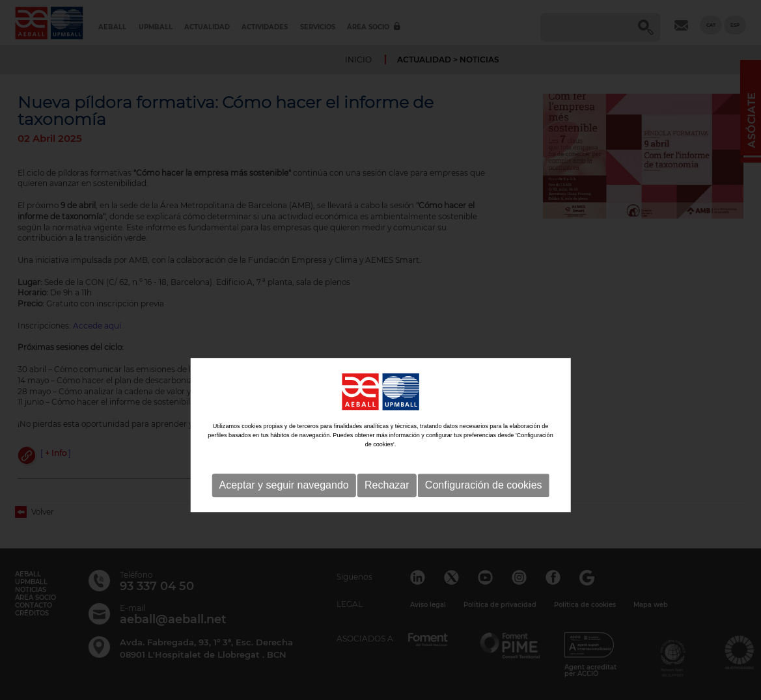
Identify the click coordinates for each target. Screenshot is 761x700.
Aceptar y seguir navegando (284, 518)
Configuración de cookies (484, 518)
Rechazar (387, 518)
